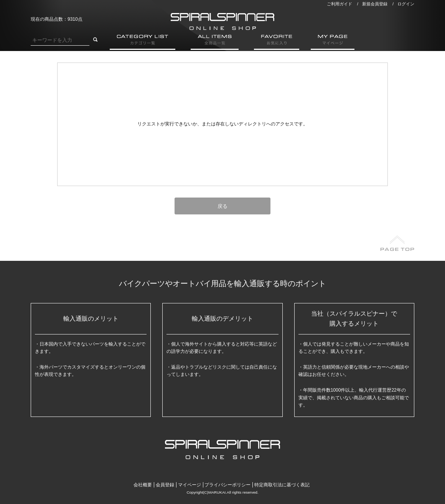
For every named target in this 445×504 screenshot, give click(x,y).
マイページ (190, 485)
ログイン (406, 4)
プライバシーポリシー (227, 485)
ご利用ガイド (340, 4)
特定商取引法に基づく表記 (282, 485)
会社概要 (143, 485)
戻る (222, 206)
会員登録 (165, 485)
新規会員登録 (375, 4)
